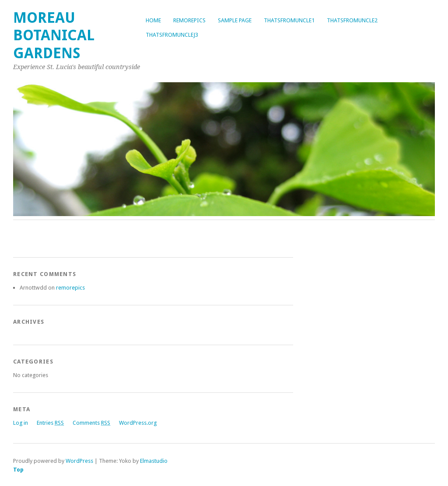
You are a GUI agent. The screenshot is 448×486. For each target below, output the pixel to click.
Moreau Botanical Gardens (54, 35)
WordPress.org (138, 423)
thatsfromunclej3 (172, 35)
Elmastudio (154, 461)
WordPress (79, 461)
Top (18, 470)
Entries (50, 423)
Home (153, 20)
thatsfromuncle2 (352, 20)
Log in (21, 423)
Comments (91, 423)
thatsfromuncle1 (289, 20)
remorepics (189, 20)
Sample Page (235, 20)
